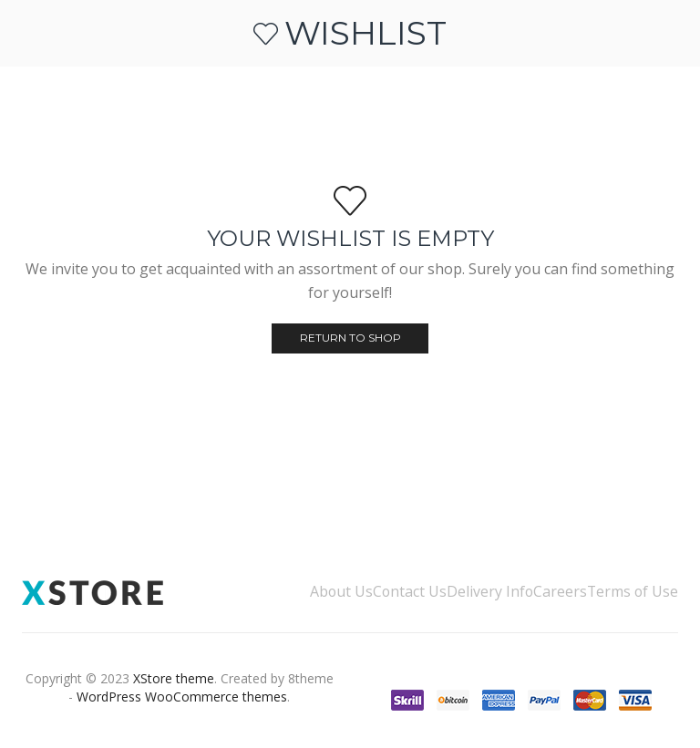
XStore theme (174, 678)
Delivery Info (490, 591)
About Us (341, 591)
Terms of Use (633, 591)
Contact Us (410, 591)
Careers (560, 591)
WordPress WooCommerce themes (182, 697)
